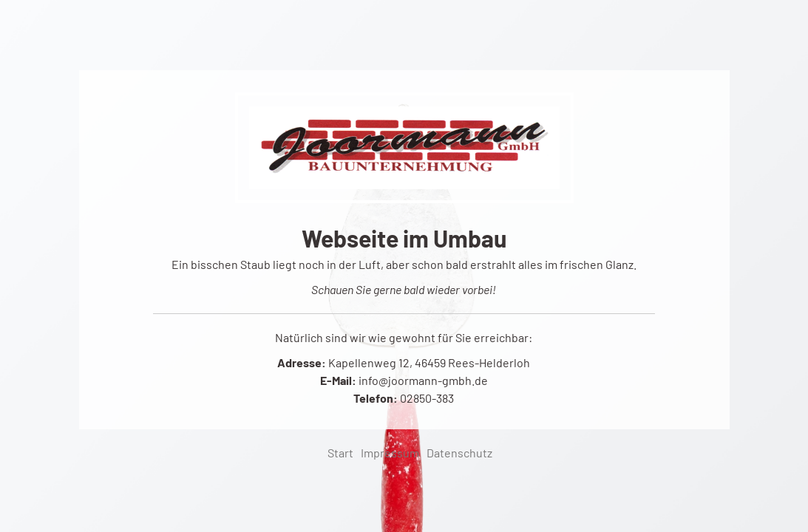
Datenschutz (459, 453)
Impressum (390, 453)
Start (340, 453)
